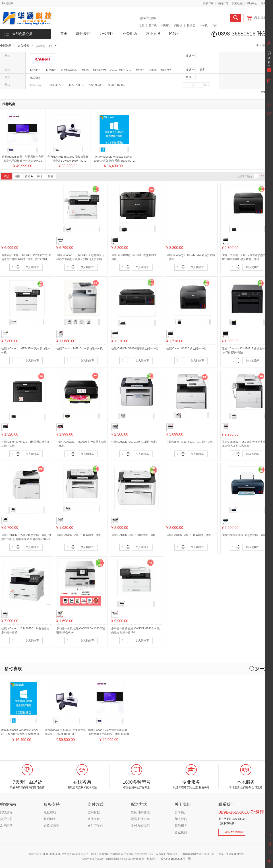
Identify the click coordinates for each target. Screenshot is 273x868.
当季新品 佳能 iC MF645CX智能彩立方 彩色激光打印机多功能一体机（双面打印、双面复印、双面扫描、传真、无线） (26, 259)
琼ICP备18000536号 (173, 859)
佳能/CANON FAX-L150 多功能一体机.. (190, 535)
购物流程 (6, 812)
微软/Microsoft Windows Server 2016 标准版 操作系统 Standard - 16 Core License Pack (113, 161)
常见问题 (6, 826)
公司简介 (181, 812)
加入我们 (181, 819)
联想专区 (83, 34)
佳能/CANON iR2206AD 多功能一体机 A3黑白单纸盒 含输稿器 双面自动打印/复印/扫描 (26, 539)
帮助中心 (252, 3)
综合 (7, 176)
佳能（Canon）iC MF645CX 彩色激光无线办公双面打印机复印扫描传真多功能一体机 (81, 259)
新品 (51, 176)
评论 (40, 176)
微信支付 (94, 819)
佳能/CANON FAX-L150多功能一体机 (133, 535)
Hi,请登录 (8, 3)
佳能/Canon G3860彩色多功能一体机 (244, 535)
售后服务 (50, 819)
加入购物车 (32, 267)
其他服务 (181, 826)
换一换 (259, 669)
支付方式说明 (140, 826)
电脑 (141, 25)
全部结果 (6, 46)
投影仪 (191, 25)
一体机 (204, 25)
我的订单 (208, 3)
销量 (18, 176)
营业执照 (153, 34)
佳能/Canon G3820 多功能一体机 (186, 348)
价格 (29, 176)
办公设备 (23, 46)
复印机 (153, 25)
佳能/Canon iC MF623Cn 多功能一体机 (190, 442)
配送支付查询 (140, 819)
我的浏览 (223, 3)
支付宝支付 (95, 826)
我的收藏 (237, 3)
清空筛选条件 (264, 46)
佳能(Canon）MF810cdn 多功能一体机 (80, 348)
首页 (64, 34)
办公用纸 (130, 34)
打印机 (165, 25)
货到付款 (94, 812)
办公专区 (107, 34)
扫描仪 (178, 25)
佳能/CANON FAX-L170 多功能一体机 (134, 442)
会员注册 (6, 819)
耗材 (215, 25)
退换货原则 (52, 826)
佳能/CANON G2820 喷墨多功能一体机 (135, 348)
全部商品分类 (22, 34)
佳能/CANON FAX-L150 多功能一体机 (79, 535)
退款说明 (50, 812)
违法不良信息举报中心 (231, 854)
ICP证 (174, 34)
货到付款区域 (140, 812)
